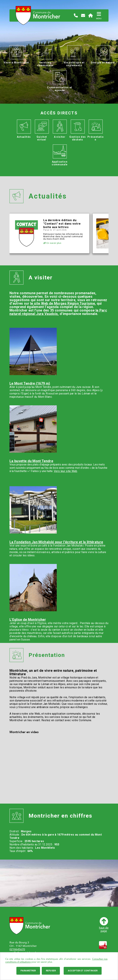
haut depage (104, 925)
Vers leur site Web (66, 471)
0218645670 (17, 949)
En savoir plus (52, 243)
